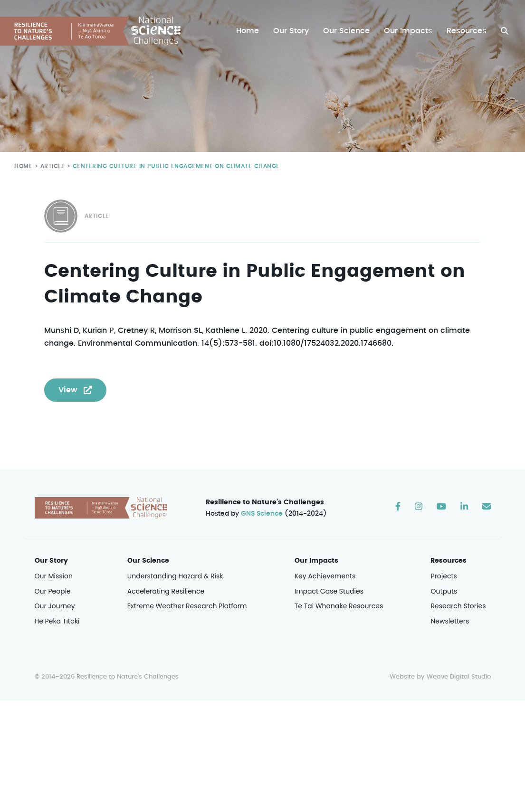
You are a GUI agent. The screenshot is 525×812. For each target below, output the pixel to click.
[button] (505, 31)
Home (250, 31)
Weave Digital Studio (458, 677)
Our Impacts (409, 31)
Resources (467, 31)
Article (51, 166)
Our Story (293, 31)
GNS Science (262, 514)
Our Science (348, 31)
